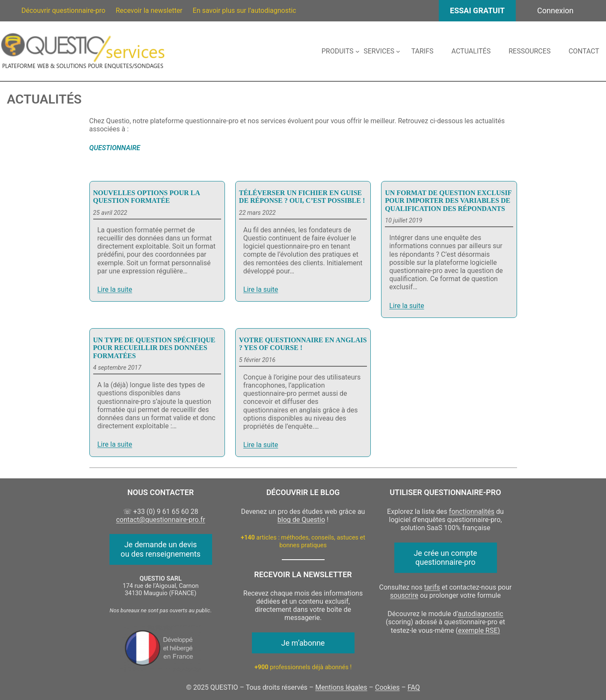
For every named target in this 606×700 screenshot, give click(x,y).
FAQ (414, 687)
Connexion (555, 10)
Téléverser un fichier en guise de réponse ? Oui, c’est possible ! (302, 197)
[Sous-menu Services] (382, 51)
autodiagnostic (481, 614)
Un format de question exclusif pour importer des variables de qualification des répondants (448, 201)
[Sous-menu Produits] (340, 51)
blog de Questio (301, 520)
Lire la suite (115, 289)
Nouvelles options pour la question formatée (146, 197)
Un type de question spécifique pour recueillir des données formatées (154, 348)
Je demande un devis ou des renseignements (161, 549)
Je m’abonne (303, 643)
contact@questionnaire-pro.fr (160, 520)
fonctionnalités (472, 512)
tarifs (432, 587)
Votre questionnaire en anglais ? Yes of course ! (303, 344)
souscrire (404, 595)
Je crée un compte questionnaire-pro (445, 558)
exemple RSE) (479, 630)
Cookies (387, 687)
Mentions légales (341, 687)
